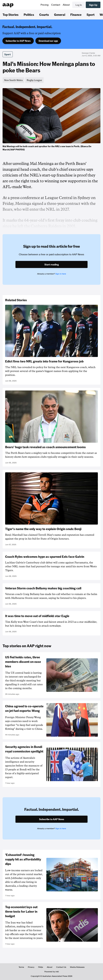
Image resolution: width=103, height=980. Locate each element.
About (66, 5)
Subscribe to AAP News (18, 41)
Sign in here (61, 274)
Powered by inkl (52, 972)
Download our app (48, 41)
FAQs (41, 967)
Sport (91, 15)
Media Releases (77, 967)
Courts (44, 15)
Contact (56, 5)
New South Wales (13, 80)
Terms (21, 967)
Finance (76, 15)
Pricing (45, 5)
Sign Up (93, 5)
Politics (29, 15)
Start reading (52, 264)
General (60, 15)
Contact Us (61, 967)
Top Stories (11, 15)
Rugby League (34, 80)
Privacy (31, 967)
